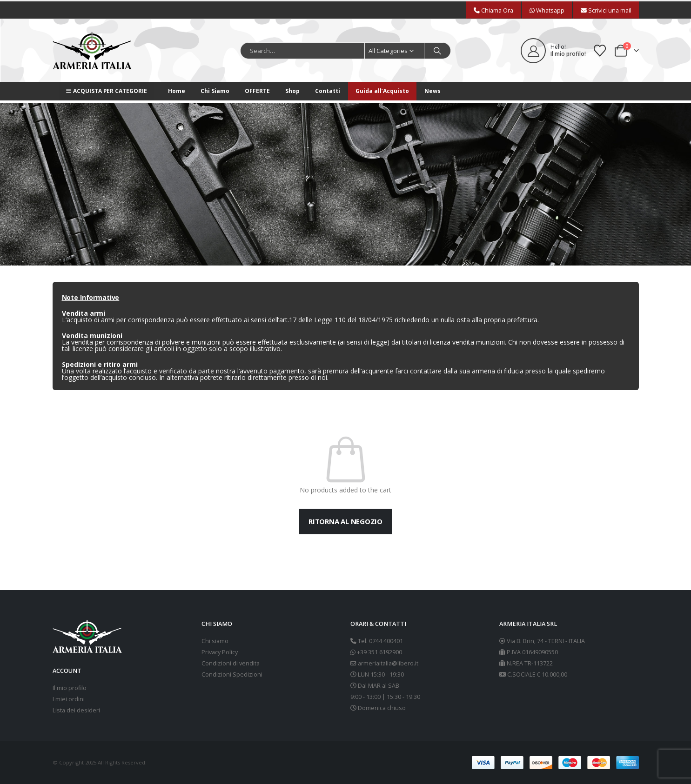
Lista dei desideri (76, 710)
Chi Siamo (215, 91)
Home (177, 91)
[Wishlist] (600, 51)
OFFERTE (257, 91)
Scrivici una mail (606, 10)
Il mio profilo (70, 688)
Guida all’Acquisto (382, 91)
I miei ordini (69, 699)
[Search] (437, 51)
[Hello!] (553, 51)
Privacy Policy (220, 652)
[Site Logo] (92, 50)
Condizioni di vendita (231, 663)
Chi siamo (215, 641)
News (433, 91)
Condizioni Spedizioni (232, 674)
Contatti (328, 91)
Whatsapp (547, 10)
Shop (292, 91)
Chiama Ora (493, 10)
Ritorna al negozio (345, 521)
